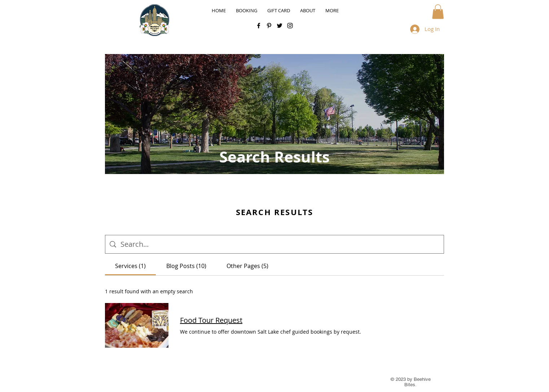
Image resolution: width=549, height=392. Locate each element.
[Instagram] (290, 26)
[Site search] (280, 244)
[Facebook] (259, 26)
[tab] (130, 266)
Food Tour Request (211, 320)
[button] (438, 12)
